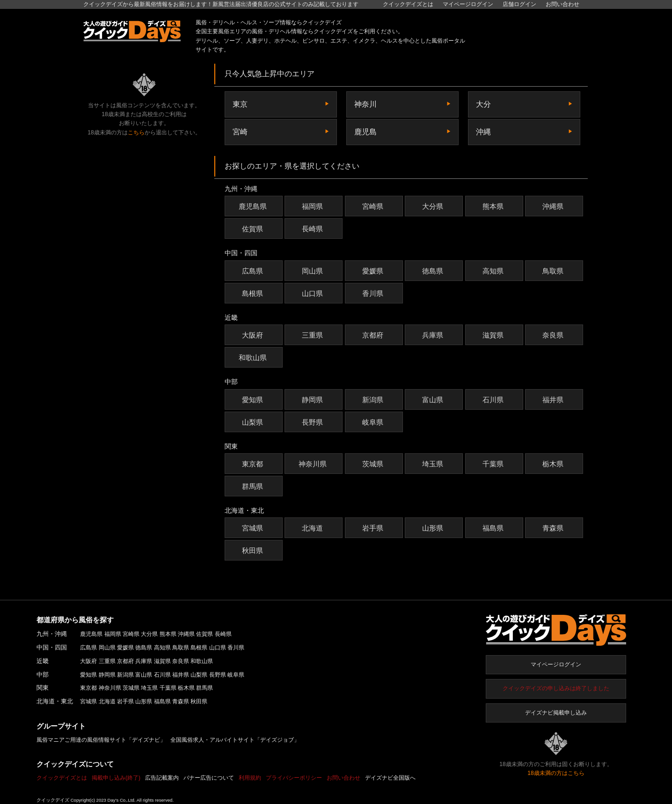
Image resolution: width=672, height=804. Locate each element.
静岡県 (314, 400)
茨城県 (374, 464)
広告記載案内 (162, 778)
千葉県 (494, 464)
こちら (136, 133)
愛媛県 (374, 271)
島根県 (254, 293)
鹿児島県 (254, 206)
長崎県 (314, 229)
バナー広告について (209, 778)
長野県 (314, 422)
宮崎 (240, 132)
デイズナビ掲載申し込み (556, 713)
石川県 (494, 400)
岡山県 (314, 271)
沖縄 (483, 132)
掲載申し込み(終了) (116, 778)
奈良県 (554, 335)
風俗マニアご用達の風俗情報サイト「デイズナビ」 (101, 740)
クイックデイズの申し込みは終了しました (556, 688)
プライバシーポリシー (294, 778)
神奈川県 (314, 464)
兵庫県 (434, 335)
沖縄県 (554, 206)
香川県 (374, 293)
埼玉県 (434, 464)
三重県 (314, 335)
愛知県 (254, 400)
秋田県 (254, 550)
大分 (483, 104)
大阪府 (254, 335)
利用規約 (250, 778)
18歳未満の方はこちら (556, 773)
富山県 (434, 400)
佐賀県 (254, 229)
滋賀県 (494, 335)
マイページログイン (556, 664)
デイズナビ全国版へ (390, 778)
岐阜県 (374, 422)
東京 (240, 104)
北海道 (314, 528)
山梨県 (254, 422)
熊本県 (494, 206)
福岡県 (314, 206)
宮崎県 (374, 206)
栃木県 (554, 464)
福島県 (494, 528)
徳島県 (434, 271)
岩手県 (374, 528)
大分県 (434, 206)
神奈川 (365, 104)
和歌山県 (254, 358)
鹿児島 (365, 132)
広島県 (254, 271)
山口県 (314, 293)
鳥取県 (554, 271)
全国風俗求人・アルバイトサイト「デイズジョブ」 (235, 740)
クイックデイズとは (408, 4)
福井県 (554, 400)
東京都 (254, 464)
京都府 (374, 335)
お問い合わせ (562, 4)
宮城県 (254, 528)
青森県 (554, 528)
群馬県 (254, 486)
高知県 (494, 271)
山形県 (434, 528)
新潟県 (374, 400)
